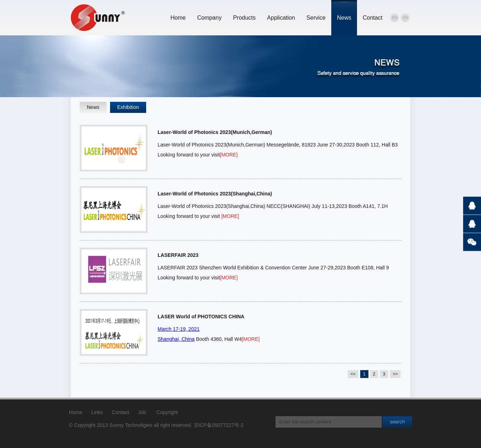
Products (244, 18)
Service (316, 18)
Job (142, 412)
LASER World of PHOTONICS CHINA (201, 317)
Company (209, 18)
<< (353, 374)
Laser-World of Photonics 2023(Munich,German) (215, 132)
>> (395, 374)
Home (178, 18)
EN (395, 18)
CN (405, 18)
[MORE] (229, 155)
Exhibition (128, 107)
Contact (373, 18)
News (344, 18)
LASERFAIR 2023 (178, 255)
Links (97, 412)
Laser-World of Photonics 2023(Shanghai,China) (215, 194)
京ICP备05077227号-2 (219, 425)
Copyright (167, 412)
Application (281, 18)
